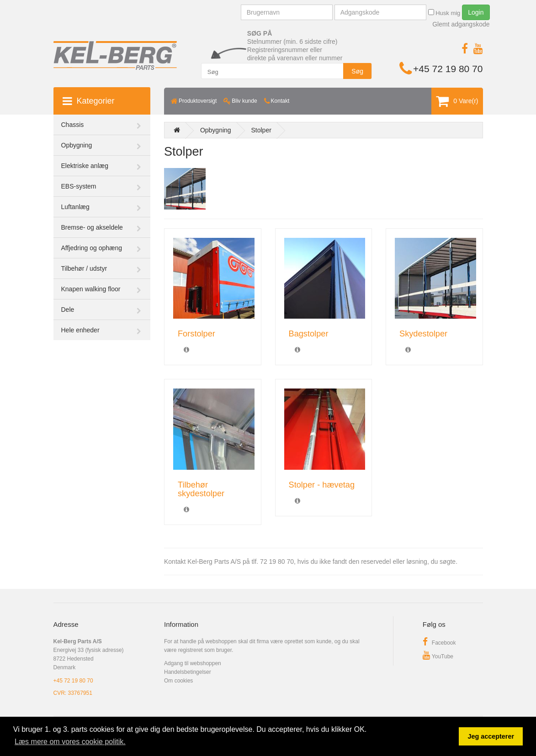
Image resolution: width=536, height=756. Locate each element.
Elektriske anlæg (85, 166)
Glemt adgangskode (461, 24)
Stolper (261, 130)
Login (476, 12)
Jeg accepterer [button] (491, 736)
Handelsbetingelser (188, 672)
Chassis (73, 125)
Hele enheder (80, 330)
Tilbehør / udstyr (84, 268)
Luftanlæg (75, 207)
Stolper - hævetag (322, 485)
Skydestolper (423, 334)
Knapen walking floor (91, 289)
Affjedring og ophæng (92, 248)
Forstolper (196, 334)
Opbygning (77, 145)
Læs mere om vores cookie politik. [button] (70, 742)
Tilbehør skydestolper (201, 489)
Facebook (439, 643)
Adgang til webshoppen (193, 663)
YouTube (438, 656)
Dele (68, 310)
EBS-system (79, 186)
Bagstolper (309, 334)
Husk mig (444, 13)
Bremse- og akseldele (92, 227)
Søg (357, 71)
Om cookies (178, 681)
